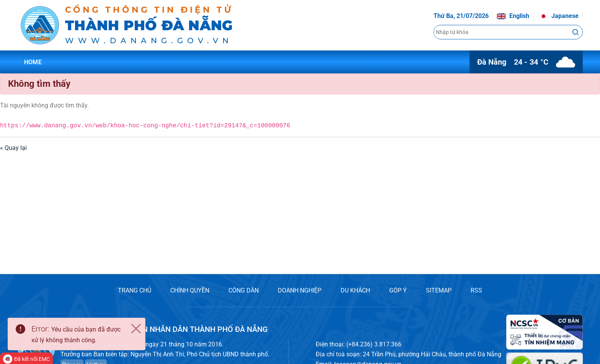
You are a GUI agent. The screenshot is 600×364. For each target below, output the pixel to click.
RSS (476, 290)
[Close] (136, 329)
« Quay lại (13, 148)
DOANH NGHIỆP (300, 290)
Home (33, 62)
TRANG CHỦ (135, 290)
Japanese (559, 16)
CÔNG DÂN (244, 290)
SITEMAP (439, 290)
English (513, 16)
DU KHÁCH (355, 290)
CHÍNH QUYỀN (190, 290)
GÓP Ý (398, 290)
